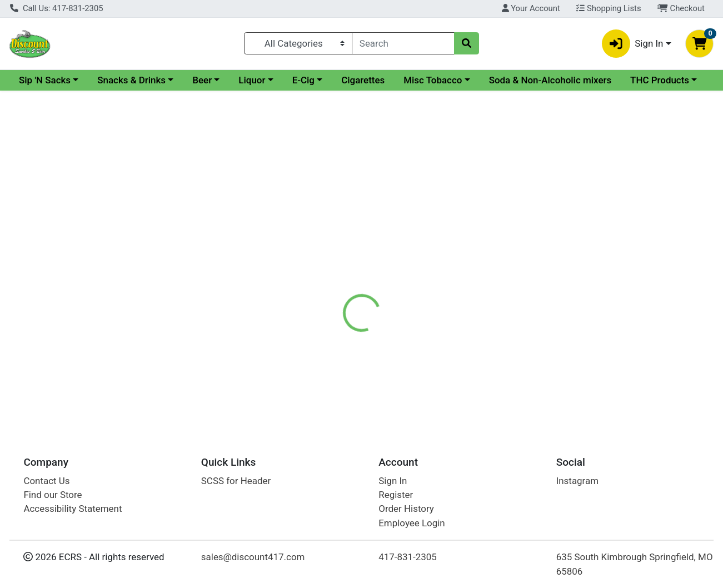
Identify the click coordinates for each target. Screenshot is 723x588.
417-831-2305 (408, 557)
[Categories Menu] (298, 43)
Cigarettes (459, 80)
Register (396, 495)
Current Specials (54, 80)
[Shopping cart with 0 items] (699, 44)
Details (332, 242)
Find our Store (53, 495)
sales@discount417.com (253, 557)
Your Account (531, 8)
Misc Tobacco (529, 80)
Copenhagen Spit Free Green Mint (410, 381)
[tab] (332, 242)
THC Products (190, 101)
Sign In (393, 481)
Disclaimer (385, 242)
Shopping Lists (609, 8)
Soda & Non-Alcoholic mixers (80, 101)
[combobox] (403, 43)
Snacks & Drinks (228, 80)
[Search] (403, 43)
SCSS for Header (236, 481)
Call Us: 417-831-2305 (56, 8)
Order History (406, 509)
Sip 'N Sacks (141, 80)
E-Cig (400, 80)
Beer (298, 80)
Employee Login (412, 523)
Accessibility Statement (73, 509)
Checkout (681, 8)
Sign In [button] (633, 44)
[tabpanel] (512, 291)
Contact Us (46, 481)
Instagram (577, 481)
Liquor (348, 80)
